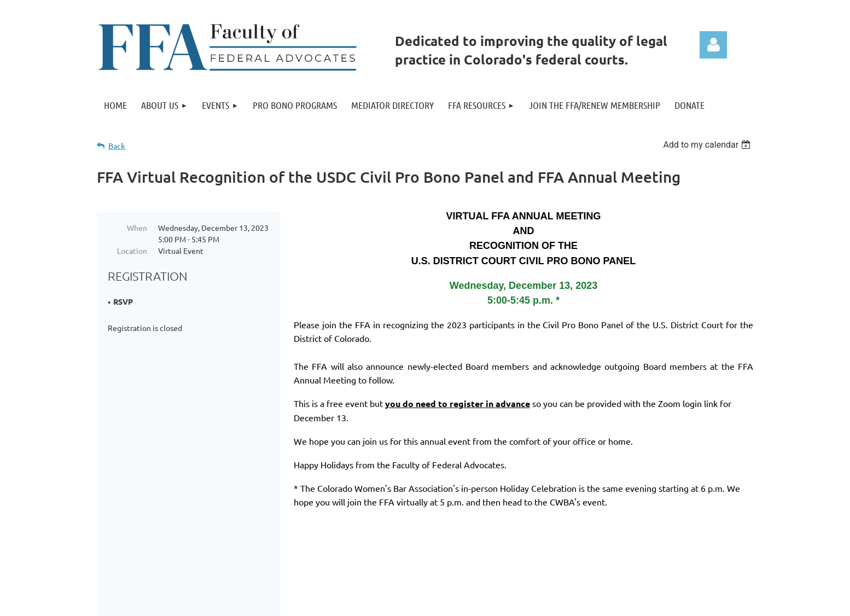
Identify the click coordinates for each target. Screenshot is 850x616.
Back (117, 146)
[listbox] (708, 145)
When (137, 228)
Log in (713, 45)
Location (132, 251)
